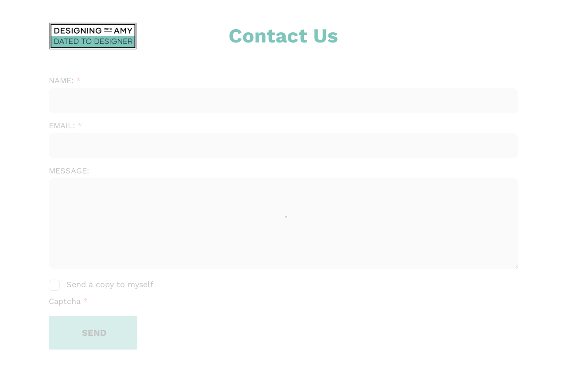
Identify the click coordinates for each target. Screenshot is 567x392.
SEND (94, 333)
